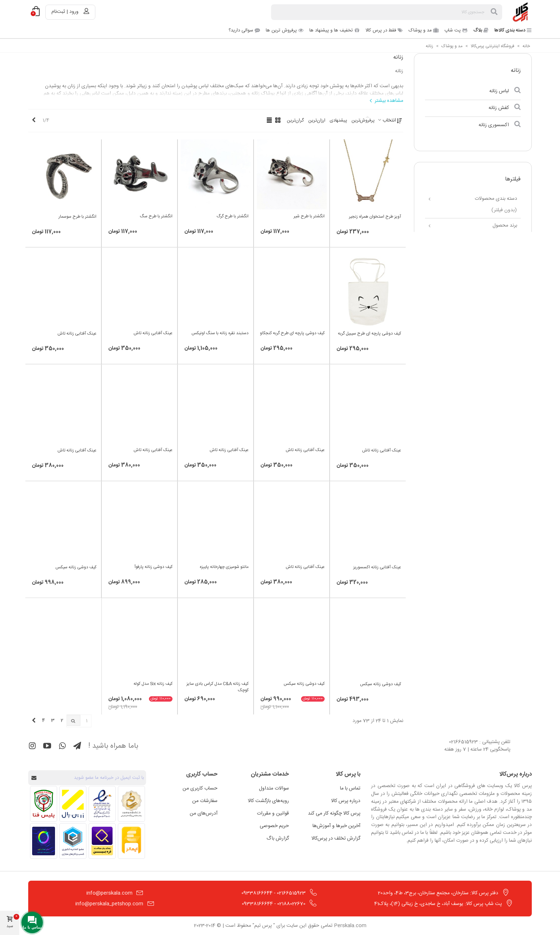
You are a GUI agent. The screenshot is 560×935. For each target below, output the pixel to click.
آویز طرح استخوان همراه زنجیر (375, 217)
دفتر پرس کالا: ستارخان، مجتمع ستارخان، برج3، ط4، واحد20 (438, 893)
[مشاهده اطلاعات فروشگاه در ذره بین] (102, 841)
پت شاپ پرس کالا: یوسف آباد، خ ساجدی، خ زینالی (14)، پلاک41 (438, 904)
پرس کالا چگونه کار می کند (334, 813)
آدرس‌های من (204, 813)
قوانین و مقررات (273, 813)
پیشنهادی (338, 121)
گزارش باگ (278, 838)
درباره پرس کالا (346, 801)
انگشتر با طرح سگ (156, 216)
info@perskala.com (109, 893)
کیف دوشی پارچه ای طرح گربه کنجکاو (292, 333)
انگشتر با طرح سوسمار (77, 217)
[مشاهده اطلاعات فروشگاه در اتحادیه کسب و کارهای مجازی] (73, 841)
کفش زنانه (499, 108)
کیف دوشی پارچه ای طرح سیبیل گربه (369, 333)
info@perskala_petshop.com (109, 904)
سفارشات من (205, 801)
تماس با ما (350, 788)
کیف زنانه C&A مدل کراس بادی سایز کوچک (217, 687)
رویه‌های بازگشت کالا (268, 801)
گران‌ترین (295, 121)
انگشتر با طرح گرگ (232, 216)
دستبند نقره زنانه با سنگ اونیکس (220, 333)
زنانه (516, 71)
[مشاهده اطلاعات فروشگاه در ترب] (44, 841)
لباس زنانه (499, 91)
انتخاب (386, 121)
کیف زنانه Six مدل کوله (153, 684)
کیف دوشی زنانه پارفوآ (153, 567)
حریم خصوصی (274, 826)
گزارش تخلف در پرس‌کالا (336, 838)
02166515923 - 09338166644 (274, 893)
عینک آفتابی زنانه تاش (153, 333)
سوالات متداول (274, 788)
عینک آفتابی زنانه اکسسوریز (377, 567)
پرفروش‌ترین (363, 121)
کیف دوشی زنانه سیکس (76, 567)
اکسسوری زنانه (494, 125)
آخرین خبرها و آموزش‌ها (336, 826)
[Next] (34, 121)
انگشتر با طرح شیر (309, 216)
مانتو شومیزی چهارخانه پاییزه (224, 567)
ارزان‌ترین (317, 121)
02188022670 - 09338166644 (274, 904)
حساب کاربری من (200, 788)
